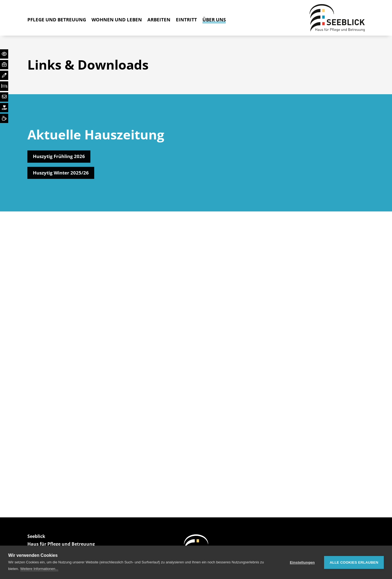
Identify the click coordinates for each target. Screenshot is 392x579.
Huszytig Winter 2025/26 (61, 174)
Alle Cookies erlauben (354, 562)
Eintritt (186, 20)
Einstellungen (302, 562)
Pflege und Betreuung (57, 20)
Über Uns (214, 20)
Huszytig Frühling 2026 (59, 157)
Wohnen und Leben (117, 20)
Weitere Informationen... (39, 569)
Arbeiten (159, 20)
